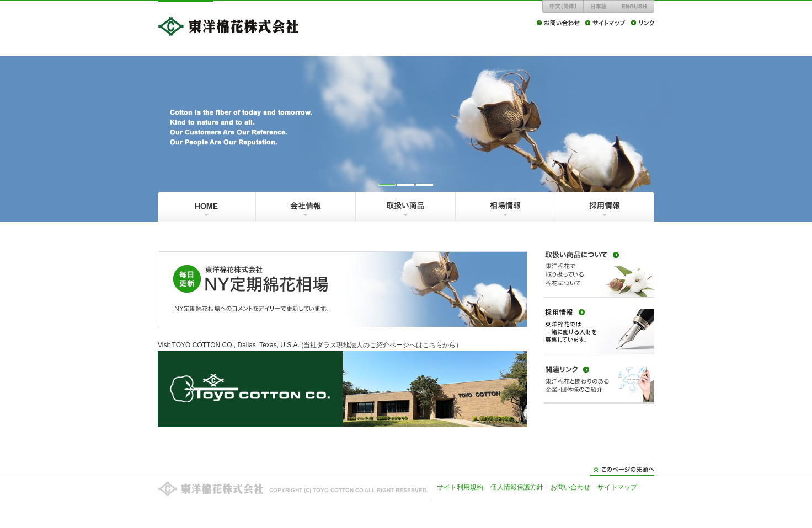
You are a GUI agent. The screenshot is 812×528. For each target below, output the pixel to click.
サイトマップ (617, 487)
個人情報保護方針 (517, 487)
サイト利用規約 (460, 487)
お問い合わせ (570, 487)
